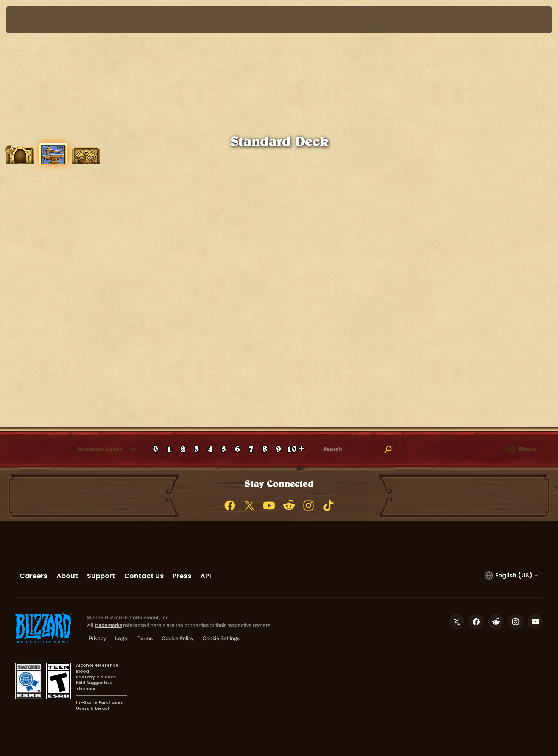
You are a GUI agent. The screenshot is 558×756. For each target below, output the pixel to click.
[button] (100, 449)
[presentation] (34, 20)
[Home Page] (76, 20)
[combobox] (95, 449)
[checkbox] (13, 450)
